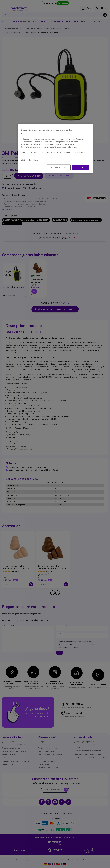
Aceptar (80, 167)
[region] (55, 149)
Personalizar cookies (59, 167)
